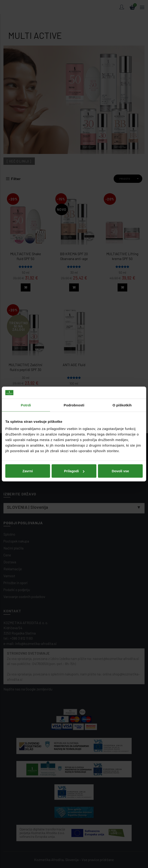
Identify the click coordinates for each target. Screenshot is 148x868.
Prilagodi (74, 471)
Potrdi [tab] (26, 405)
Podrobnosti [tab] (74, 405)
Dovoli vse (120, 471)
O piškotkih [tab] (122, 405)
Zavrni (28, 471)
